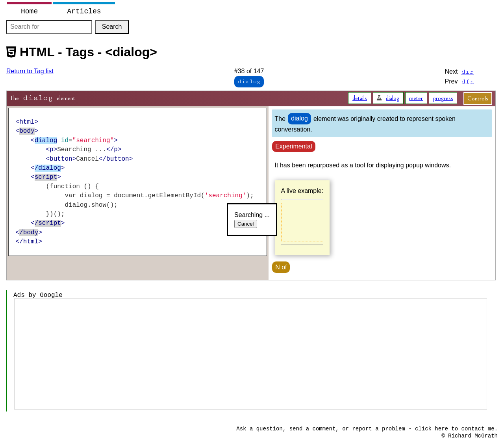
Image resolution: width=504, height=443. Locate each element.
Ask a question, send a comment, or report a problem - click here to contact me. (367, 429)
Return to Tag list (30, 71)
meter (416, 98)
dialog (393, 98)
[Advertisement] (251, 354)
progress (443, 98)
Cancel (246, 224)
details (360, 98)
